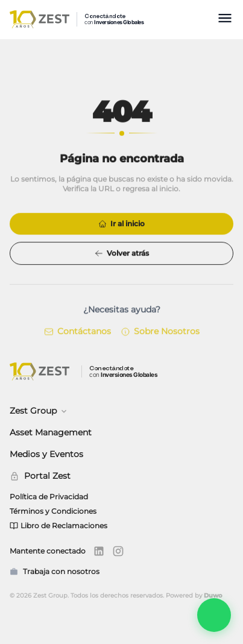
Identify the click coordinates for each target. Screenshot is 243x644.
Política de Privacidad (49, 497)
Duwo (213, 595)
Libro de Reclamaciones (58, 526)
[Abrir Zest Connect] (214, 615)
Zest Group (39, 411)
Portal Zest (40, 476)
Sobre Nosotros (160, 332)
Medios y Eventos (46, 454)
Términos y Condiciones (53, 511)
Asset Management (51, 432)
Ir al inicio (121, 224)
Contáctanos (77, 332)
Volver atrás (122, 254)
